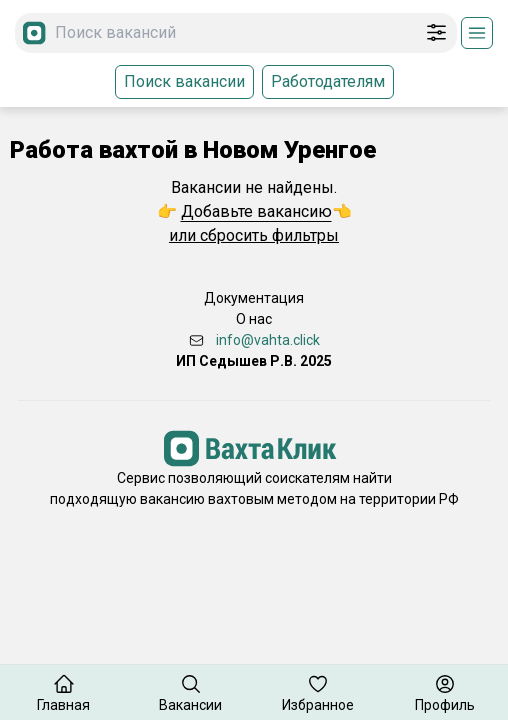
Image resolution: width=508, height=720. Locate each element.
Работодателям (328, 81)
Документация (254, 298)
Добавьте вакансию (256, 211)
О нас (254, 319)
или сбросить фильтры (254, 235)
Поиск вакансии (184, 81)
